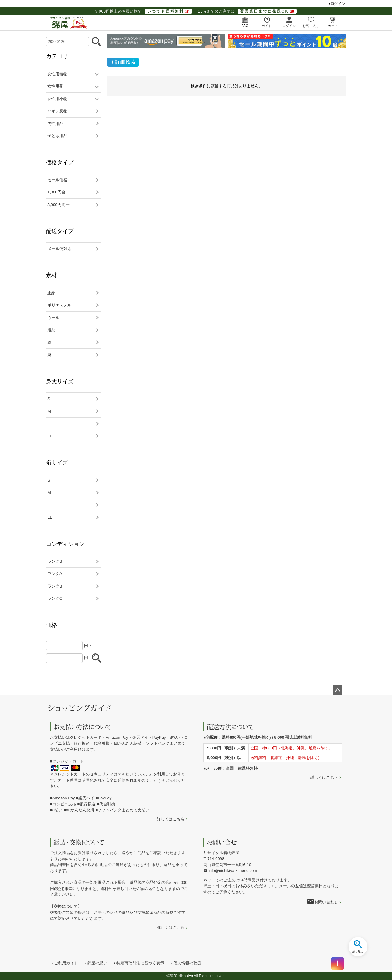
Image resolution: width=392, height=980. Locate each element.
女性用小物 (57, 99)
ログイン (338, 4)
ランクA (55, 574)
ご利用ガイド (66, 963)
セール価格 (57, 180)
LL (50, 436)
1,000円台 (57, 192)
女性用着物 (57, 74)
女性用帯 (55, 86)
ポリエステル (59, 305)
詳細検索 (126, 62)
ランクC (55, 598)
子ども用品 (57, 136)
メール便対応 (59, 249)
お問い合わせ (326, 902)
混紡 (51, 330)
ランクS (55, 561)
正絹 (51, 293)
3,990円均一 (58, 205)
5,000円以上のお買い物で (144, 11)
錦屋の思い (97, 963)
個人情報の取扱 (187, 963)
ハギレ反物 (57, 111)
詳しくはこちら (171, 819)
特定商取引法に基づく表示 (140, 963)
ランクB (55, 586)
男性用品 (55, 124)
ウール (53, 318)
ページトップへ (337, 690)
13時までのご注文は (247, 11)
